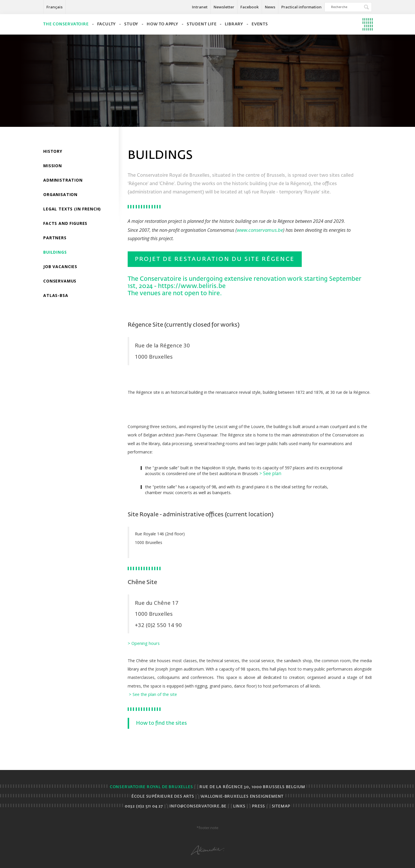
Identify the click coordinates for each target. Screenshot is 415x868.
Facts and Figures (65, 223)
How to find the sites (161, 723)
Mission (53, 166)
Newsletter (224, 7)
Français (54, 7)
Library (234, 24)
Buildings (55, 252)
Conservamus (60, 281)
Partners (55, 238)
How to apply (163, 24)
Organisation (60, 194)
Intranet (200, 7)
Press (259, 806)
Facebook (250, 7)
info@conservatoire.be (198, 806)
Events (260, 24)
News (270, 7)
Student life (202, 24)
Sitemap (281, 806)
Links (239, 806)
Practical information (301, 7)
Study (131, 24)
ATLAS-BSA (56, 295)
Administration (63, 180)
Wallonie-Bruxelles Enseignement (242, 797)
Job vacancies (60, 267)
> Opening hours (144, 643)
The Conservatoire (66, 24)
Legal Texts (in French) (72, 209)
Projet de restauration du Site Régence (215, 259)
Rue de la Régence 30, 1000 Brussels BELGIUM (252, 787)
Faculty (107, 24)
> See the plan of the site (153, 694)
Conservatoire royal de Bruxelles (151, 787)
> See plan (270, 473)
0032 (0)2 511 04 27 (144, 806)
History (53, 151)
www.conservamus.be (260, 230)
